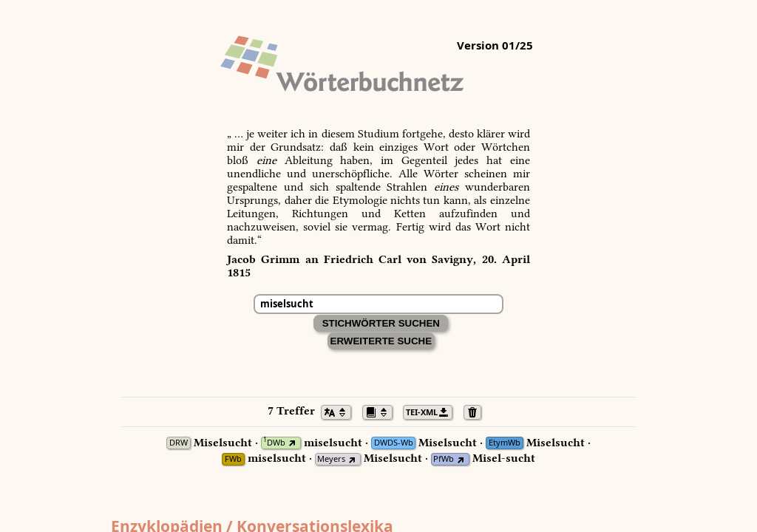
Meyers (331, 459)
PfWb (444, 459)
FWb (233, 459)
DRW (179, 443)
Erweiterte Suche (381, 341)
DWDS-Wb (394, 443)
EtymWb (505, 443)
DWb (274, 443)
